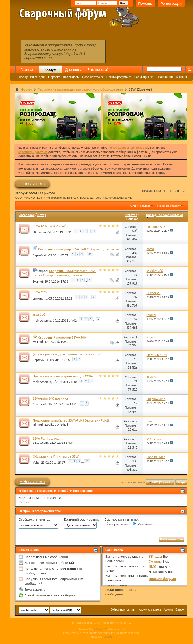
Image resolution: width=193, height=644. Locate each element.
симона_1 (40, 298)
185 (135, 461)
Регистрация (171, 4)
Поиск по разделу (169, 206)
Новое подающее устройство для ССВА (63, 376)
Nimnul (38, 425)
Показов (132, 219)
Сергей (38, 255)
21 (136, 381)
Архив (168, 609)
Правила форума (162, 579)
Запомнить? (86, 10)
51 (93, 231)
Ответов (131, 215)
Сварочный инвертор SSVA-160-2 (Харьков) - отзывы (78, 249)
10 (136, 359)
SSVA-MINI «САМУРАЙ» (51, 226)
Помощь (145, 4)
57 (136, 319)
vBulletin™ (101, 629)
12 (136, 403)
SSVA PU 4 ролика (46, 438)
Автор (42, 215)
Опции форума (117, 77)
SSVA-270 (40, 292)
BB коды (156, 556)
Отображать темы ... (34, 519)
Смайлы (155, 561)
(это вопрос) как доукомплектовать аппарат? (67, 354)
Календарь (71, 77)
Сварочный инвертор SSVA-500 (62, 337)
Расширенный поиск (173, 77)
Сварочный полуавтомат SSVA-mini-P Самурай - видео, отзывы (65, 273)
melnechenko (42, 320)
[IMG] (153, 567)
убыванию (143, 524)
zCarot (108, 637)
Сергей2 (38, 360)
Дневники (74, 70)
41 (90, 254)
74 (136, 275)
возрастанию (117, 524)
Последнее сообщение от (165, 216)
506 (135, 231)
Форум (50, 70)
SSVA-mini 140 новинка (50, 398)
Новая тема (32, 184)
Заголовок (27, 215)
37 (136, 297)
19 (87, 461)
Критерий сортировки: (81, 519)
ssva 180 (39, 314)
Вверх (181, 482)
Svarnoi (38, 281)
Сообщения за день (31, 77)
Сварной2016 (42, 404)
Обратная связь (123, 609)
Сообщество (91, 77)
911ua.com (40, 443)
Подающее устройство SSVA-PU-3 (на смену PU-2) (71, 420)
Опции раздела (140, 206)
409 (135, 253)
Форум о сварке (149, 609)
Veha (36, 462)
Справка (54, 77)
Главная (27, 70)
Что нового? (98, 70)
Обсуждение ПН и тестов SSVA (56, 456)
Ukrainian (39, 232)
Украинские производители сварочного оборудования (80, 89)
